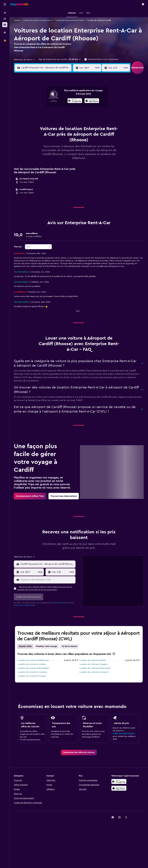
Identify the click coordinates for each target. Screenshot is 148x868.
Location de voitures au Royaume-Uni (38, 20)
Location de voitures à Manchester (95, 668)
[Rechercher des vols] (5, 13)
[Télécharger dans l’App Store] (119, 788)
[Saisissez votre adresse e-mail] (47, 580)
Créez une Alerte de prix (124, 734)
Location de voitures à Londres (32, 664)
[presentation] (92, 101)
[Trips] (5, 33)
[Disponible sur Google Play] (75, 101)
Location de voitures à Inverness (32, 672)
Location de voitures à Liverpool (94, 672)
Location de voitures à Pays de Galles (70, 20)
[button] (5, 4)
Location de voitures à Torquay (32, 676)
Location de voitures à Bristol (93, 660)
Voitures (17, 20)
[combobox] (25, 60)
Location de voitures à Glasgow (94, 664)
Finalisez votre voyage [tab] (47, 646)
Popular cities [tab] (25, 646)
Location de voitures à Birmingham (33, 668)
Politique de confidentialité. (25, 605)
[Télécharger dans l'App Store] (92, 101)
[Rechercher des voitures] (5, 25)
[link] (30, 496)
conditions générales (59, 603)
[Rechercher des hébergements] (5, 19)
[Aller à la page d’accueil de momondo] (19, 4)
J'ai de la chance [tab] (69, 646)
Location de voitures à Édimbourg (33, 660)
